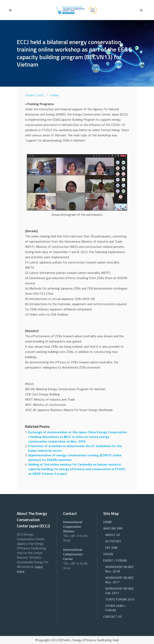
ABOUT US (113, 535)
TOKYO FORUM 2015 (120, 599)
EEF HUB (111, 548)
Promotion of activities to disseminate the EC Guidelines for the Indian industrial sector (75, 448)
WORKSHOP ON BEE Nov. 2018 (120, 569)
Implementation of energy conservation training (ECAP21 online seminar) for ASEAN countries (75, 457)
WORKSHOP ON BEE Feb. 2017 (120, 591)
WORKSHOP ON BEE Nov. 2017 (120, 580)
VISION (108, 554)
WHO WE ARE (113, 528)
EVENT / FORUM (115, 560)
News (56, 95)
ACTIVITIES (113, 541)
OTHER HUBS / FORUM (116, 608)
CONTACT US (112, 617)
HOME (108, 522)
